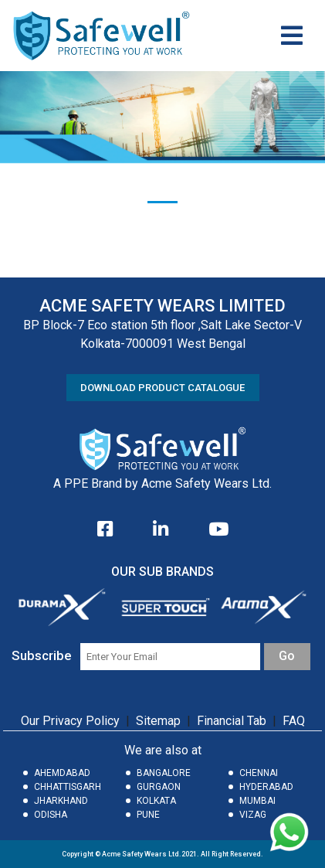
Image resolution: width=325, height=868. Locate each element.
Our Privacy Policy (70, 721)
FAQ (294, 721)
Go (287, 656)
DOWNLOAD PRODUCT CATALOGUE (162, 388)
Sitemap (158, 721)
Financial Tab (233, 721)
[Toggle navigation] (292, 36)
